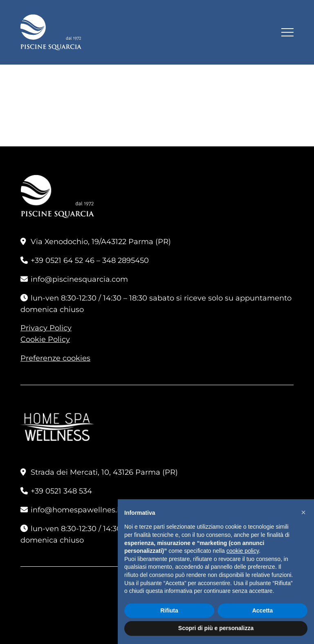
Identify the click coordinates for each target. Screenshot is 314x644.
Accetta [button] (263, 610)
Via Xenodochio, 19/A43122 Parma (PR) (101, 242)
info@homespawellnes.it (76, 510)
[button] (303, 512)
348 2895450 (126, 260)
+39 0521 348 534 (61, 491)
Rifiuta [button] (169, 610)
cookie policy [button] (243, 551)
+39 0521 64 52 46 (63, 260)
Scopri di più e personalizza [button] (216, 628)
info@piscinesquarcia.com (79, 279)
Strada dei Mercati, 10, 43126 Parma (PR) (104, 472)
